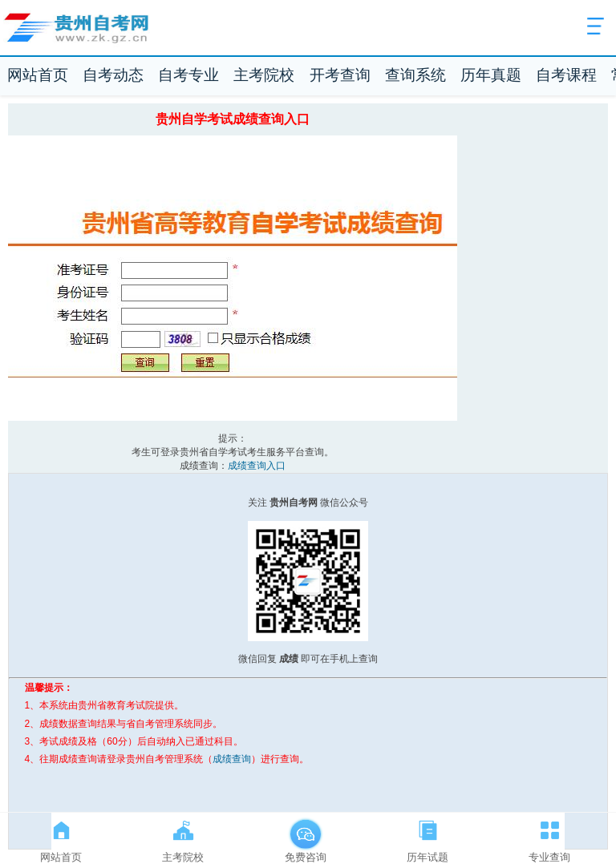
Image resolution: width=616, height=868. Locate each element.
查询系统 (415, 75)
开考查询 (340, 75)
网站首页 (38, 75)
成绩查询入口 (257, 466)
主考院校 (264, 75)
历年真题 (491, 75)
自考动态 (113, 75)
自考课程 (566, 75)
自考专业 (188, 75)
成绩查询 (232, 759)
